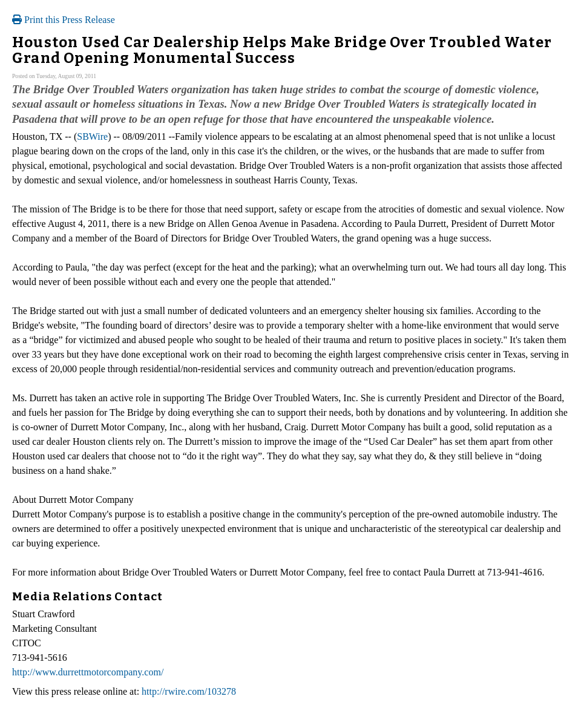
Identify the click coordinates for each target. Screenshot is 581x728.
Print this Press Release (64, 20)
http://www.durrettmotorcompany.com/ (88, 672)
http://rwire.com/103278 (189, 691)
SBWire (92, 136)
